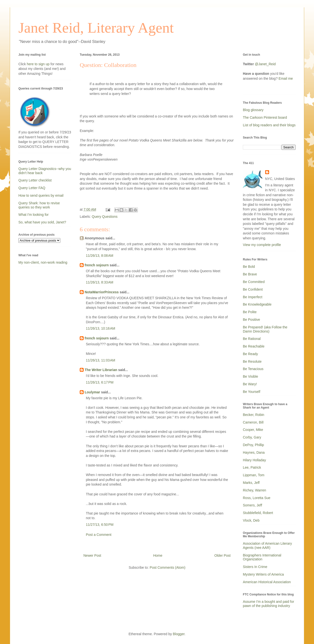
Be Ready (250, 354)
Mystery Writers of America (263, 574)
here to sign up (39, 64)
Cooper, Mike (253, 430)
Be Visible (250, 376)
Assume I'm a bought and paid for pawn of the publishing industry (268, 604)
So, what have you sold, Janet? (42, 222)
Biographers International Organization (262, 557)
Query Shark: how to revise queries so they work (39, 205)
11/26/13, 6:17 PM (100, 382)
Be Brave (250, 274)
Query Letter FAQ (32, 188)
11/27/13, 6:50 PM (100, 525)
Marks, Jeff (251, 483)
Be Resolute (252, 361)
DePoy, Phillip (253, 445)
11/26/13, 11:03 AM (100, 360)
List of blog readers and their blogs (269, 125)
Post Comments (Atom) (167, 567)
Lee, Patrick (252, 467)
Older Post (222, 555)
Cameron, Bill (253, 422)
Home (158, 555)
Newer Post (92, 555)
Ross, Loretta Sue (257, 498)
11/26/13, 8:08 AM (100, 256)
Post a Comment (99, 535)
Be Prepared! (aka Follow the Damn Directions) (265, 329)
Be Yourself (252, 392)
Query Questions (105, 217)
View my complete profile (262, 245)
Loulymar (92, 392)
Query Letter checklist (35, 180)
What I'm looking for (33, 215)
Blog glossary (253, 110)
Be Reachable (254, 346)
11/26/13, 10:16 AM (100, 328)
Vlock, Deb (251, 520)
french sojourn (97, 265)
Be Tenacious (253, 369)
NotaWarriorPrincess (102, 292)
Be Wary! (250, 384)
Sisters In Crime (255, 567)
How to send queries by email (41, 195)
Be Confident (253, 289)
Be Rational (252, 339)
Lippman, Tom (254, 475)
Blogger (179, 634)
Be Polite (250, 312)
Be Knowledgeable (257, 304)
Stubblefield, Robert (258, 513)
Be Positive (251, 320)
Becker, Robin (254, 415)
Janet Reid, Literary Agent (96, 28)
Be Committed (254, 282)
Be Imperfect (253, 297)
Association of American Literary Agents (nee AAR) (267, 546)
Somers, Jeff (252, 505)
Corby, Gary (252, 437)
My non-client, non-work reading (43, 262)
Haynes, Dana (254, 452)
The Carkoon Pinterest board (265, 117)
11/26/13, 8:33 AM (100, 282)
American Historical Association (267, 582)
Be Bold (249, 267)
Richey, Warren (255, 490)
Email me (286, 78)
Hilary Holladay (254, 460)
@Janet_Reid (265, 64)
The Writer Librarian (101, 370)
